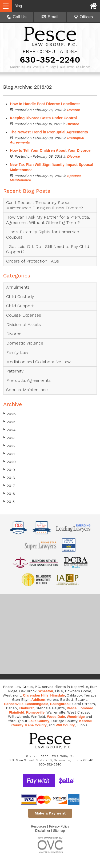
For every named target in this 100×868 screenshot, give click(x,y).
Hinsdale (58, 695)
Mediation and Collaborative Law (38, 362)
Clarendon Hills (36, 695)
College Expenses (24, 315)
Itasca (72, 708)
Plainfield (17, 712)
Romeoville (35, 712)
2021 (9, 454)
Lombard (86, 708)
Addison (38, 700)
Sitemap (59, 831)
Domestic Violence (25, 343)
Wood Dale (56, 717)
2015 (9, 501)
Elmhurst (26, 708)
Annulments (18, 287)
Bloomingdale (37, 704)
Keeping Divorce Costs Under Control (43, 118)
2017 (9, 486)
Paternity (15, 371)
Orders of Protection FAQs (33, 261)
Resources (39, 826)
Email (50, 17)
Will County (65, 725)
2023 (9, 438)
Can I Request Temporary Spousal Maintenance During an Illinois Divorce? (45, 205)
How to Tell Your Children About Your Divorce (50, 150)
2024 (9, 430)
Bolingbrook (60, 704)
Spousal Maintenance (27, 390)
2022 (9, 446)
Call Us (17, 17)
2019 (9, 470)
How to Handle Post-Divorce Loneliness (45, 104)
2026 (9, 414)
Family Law (17, 352)
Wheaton (46, 691)
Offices (83, 17)
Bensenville (14, 704)
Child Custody (20, 296)
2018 (9, 478)
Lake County (39, 721)
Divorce (74, 110)
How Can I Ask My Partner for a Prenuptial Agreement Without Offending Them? (48, 220)
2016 (9, 494)
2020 (9, 462)
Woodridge (76, 717)
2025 (9, 422)
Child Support (20, 306)
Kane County (36, 725)
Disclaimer (43, 831)
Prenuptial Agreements (28, 380)
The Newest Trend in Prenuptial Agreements (49, 132)
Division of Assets (23, 324)
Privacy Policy (59, 826)
